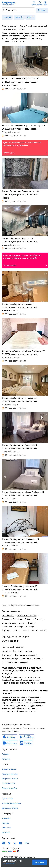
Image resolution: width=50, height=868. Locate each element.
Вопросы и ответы (10, 779)
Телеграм (9, 843)
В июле (22, 623)
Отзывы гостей (8, 783)
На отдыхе (39, 659)
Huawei (10, 743)
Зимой (34, 631)
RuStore (26, 743)
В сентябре (7, 627)
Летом (17, 631)
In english (24, 663)
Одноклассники (15, 843)
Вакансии (6, 833)
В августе (32, 623)
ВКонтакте (3, 843)
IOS (10, 737)
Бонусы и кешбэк (9, 788)
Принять (40, 862)
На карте (6, 651)
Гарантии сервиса (10, 774)
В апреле (39, 619)
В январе (6, 619)
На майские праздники (27, 615)
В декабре (6, 631)
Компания (6, 818)
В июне (13, 623)
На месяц (29, 651)
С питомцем (7, 655)
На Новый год (8, 615)
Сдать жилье (8, 799)
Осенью (25, 631)
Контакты (6, 759)
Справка (6, 754)
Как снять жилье (9, 769)
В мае (4, 623)
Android (27, 737)
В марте (29, 619)
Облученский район (10, 641)
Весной (43, 631)
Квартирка (10, 3)
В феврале (18, 619)
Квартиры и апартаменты (26, 655)
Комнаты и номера (10, 659)
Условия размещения (11, 803)
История (6, 823)
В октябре (19, 627)
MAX (27, 843)
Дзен (20, 843)
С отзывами (26, 659)
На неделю (17, 651)
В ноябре (30, 627)
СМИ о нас (7, 828)
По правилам (9, 863)
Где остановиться (10, 663)
